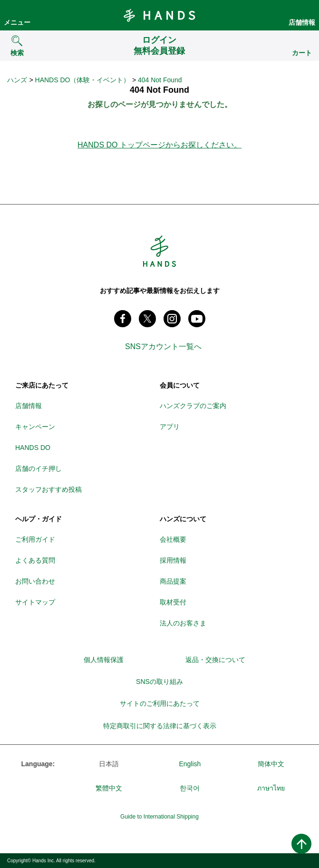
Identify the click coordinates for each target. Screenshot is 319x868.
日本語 (109, 764)
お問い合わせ (35, 581)
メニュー (17, 22)
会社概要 (173, 539)
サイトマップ (35, 602)
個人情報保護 (104, 660)
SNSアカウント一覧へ (163, 346)
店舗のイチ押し (39, 468)
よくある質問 (35, 560)
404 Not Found (160, 80)
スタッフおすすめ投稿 (48, 489)
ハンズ (17, 80)
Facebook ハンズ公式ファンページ (123, 319)
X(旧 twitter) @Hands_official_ (147, 319)
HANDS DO (33, 448)
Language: (38, 764)
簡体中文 (271, 764)
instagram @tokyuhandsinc (172, 319)
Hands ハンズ (160, 15)
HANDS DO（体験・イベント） (83, 80)
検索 (17, 53)
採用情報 (173, 560)
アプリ (170, 427)
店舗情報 (302, 22)
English (190, 764)
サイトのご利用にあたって (160, 703)
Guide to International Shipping (159, 817)
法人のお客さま (183, 623)
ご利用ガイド (35, 539)
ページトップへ (301, 844)
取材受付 (173, 602)
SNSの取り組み (159, 682)
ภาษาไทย (271, 788)
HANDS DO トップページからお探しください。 (159, 145)
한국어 (190, 788)
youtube (197, 319)
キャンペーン (35, 427)
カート (302, 53)
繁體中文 (109, 788)
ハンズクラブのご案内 (193, 406)
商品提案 (173, 581)
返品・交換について (215, 660)
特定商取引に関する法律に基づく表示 (160, 726)
